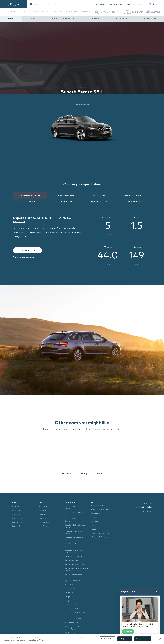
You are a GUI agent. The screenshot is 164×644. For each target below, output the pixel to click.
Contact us (101, 4)
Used (33, 18)
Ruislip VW (69, 585)
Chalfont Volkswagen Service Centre (76, 520)
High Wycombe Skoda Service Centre (73, 576)
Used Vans (43, 510)
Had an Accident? (116, 4)
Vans (24, 12)
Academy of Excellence (100, 533)
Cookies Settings (108, 639)
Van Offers (43, 514)
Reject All (125, 639)
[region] (82, 639)
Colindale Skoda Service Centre (74, 539)
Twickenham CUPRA (73, 619)
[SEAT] (117, 12)
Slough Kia (69, 593)
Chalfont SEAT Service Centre (74, 507)
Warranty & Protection (100, 537)
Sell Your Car (18, 522)
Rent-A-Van (43, 526)
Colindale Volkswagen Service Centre (74, 551)
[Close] (160, 639)
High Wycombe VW (72, 581)
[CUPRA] (128, 13)
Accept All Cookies (143, 639)
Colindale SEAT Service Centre (74, 532)
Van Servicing (44, 518)
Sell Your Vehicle (63, 18)
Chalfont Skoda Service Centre (74, 514)
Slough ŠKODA (71, 601)
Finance (94, 529)
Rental (58, 12)
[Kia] (137, 12)
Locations (73, 12)
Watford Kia (70, 633)
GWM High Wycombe (73, 556)
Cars (14, 12)
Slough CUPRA (70, 589)
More (87, 12)
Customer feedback (134, 4)
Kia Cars (94, 521)
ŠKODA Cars (96, 513)
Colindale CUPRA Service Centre (75, 526)
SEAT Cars (95, 517)
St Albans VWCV (71, 609)
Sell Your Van (44, 522)
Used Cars (17, 510)
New (11, 18)
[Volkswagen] (97, 13)
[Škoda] (105, 12)
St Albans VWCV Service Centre (75, 614)
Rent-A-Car (17, 526)
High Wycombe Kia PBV (74, 564)
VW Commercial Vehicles (101, 509)
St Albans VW (70, 605)
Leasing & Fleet (40, 12)
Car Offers (17, 514)
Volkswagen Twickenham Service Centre (75, 628)
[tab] (155, 4)
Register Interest (28, 250)
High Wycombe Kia (72, 560)
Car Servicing (18, 518)
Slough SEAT (70, 597)
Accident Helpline (144, 507)
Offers (95, 18)
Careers (94, 525)
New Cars (16, 506)
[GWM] (153, 15)
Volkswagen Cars (98, 505)
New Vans (43, 506)
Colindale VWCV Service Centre (75, 545)
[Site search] (55, 4)
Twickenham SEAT (72, 623)
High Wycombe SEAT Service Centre (76, 569)
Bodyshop (122, 18)
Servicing (150, 18)
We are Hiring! (145, 511)
